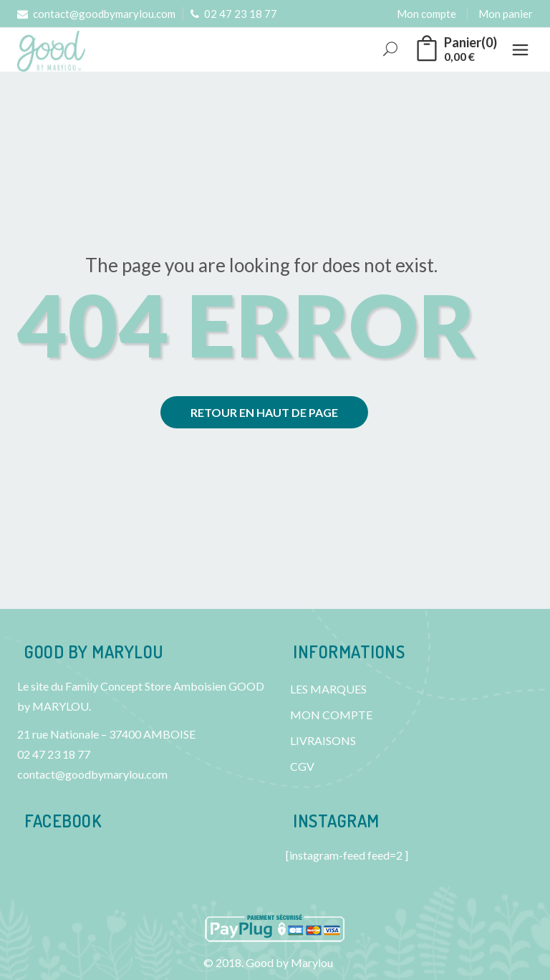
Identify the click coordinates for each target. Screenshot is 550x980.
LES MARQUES (328, 689)
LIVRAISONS (323, 740)
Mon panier (506, 14)
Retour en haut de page (264, 412)
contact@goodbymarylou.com (96, 14)
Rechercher (391, 50)
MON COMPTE (331, 715)
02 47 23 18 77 (234, 14)
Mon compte (426, 14)
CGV (302, 766)
